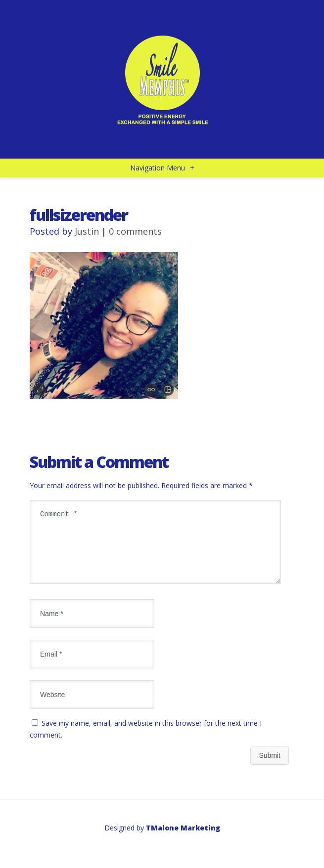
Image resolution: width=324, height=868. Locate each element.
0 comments (135, 231)
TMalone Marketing (183, 840)
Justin (87, 231)
